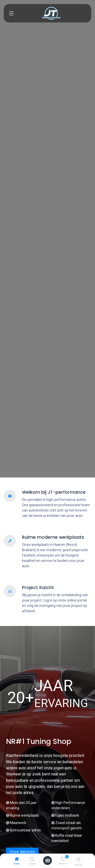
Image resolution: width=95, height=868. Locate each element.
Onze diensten (22, 852)
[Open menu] (48, 861)
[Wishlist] (63, 859)
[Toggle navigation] (11, 13)
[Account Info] (78, 859)
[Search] (32, 859)
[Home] (17, 859)
